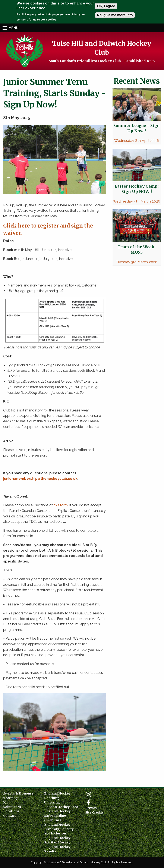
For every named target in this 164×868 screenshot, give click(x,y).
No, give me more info (115, 15)
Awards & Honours (18, 793)
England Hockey (57, 793)
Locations (11, 811)
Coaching (52, 798)
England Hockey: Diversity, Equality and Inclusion (59, 829)
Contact (10, 816)
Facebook (88, 803)
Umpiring (52, 802)
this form (61, 505)
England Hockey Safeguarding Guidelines (57, 816)
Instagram (88, 795)
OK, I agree (106, 6)
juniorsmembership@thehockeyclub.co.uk (40, 479)
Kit (6, 802)
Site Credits (94, 812)
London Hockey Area (61, 807)
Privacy (91, 808)
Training (10, 798)
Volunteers (12, 807)
